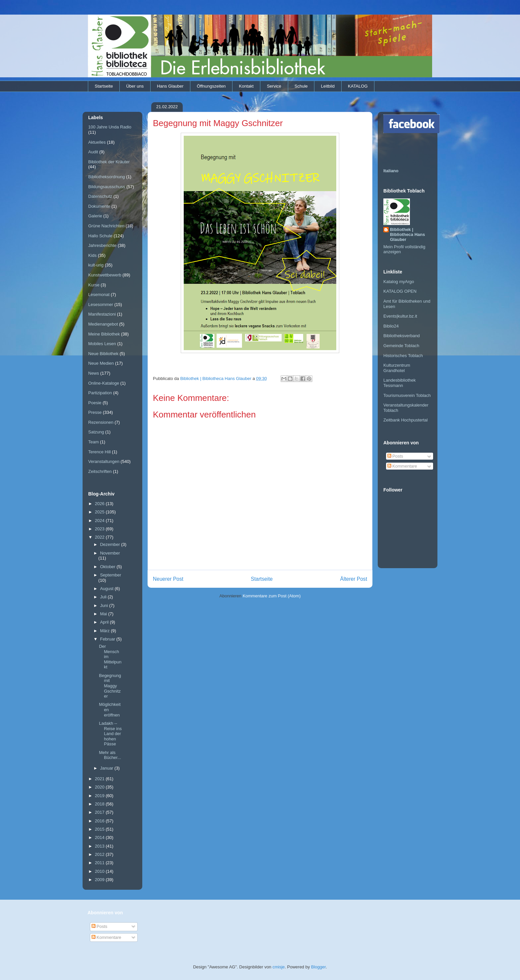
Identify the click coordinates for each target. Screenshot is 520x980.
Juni (105, 605)
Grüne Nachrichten (106, 226)
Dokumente (99, 206)
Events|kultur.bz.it (400, 316)
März (106, 631)
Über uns (135, 86)
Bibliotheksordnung (107, 177)
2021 (100, 779)
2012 (100, 854)
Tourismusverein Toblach (407, 395)
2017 (100, 812)
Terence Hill (99, 452)
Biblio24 (391, 326)
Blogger (318, 967)
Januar (107, 768)
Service (274, 86)
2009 (100, 880)
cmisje (279, 967)
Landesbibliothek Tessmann (400, 383)
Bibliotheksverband (402, 336)
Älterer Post (354, 579)
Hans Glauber (170, 86)
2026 (100, 504)
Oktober (108, 567)
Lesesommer (101, 304)
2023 (100, 529)
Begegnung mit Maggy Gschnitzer (110, 686)
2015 (100, 829)
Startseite (104, 86)
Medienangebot (103, 324)
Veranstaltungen (104, 461)
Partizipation (100, 393)
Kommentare (402, 466)
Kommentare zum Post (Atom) (272, 596)
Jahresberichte (102, 245)
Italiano (391, 171)
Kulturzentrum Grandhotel (397, 368)
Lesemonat (99, 295)
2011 (100, 863)
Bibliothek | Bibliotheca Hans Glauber (407, 234)
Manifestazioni (102, 314)
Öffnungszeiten (211, 86)
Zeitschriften (100, 471)
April (105, 622)
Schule (301, 86)
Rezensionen (101, 422)
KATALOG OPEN (400, 291)
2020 (100, 787)
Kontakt (246, 86)
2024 (100, 521)
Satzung (96, 432)
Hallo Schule (100, 236)
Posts (395, 456)
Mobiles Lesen (102, 344)
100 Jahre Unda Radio (110, 127)
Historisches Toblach (403, 356)
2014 (100, 837)
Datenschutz (100, 196)
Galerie (95, 216)
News (94, 373)
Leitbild (328, 86)
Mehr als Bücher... (110, 755)
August (107, 589)
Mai (104, 614)
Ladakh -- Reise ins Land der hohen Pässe (110, 734)
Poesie (95, 403)
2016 (100, 821)
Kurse (94, 285)
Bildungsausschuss (107, 187)
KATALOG (358, 86)
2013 (100, 846)
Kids (92, 255)
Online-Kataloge (104, 383)
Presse (95, 412)
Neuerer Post (168, 579)
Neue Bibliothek (103, 354)
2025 (100, 512)
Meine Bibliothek (104, 334)
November (110, 553)
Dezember (111, 544)
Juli (104, 597)
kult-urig (96, 265)
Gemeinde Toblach (401, 346)
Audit (93, 152)
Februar (108, 639)
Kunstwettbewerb (105, 275)
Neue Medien (101, 363)
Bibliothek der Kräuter (109, 162)
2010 (100, 871)
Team (94, 442)
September (111, 575)
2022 (100, 537)
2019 (100, 796)
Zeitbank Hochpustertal (406, 420)
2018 (100, 804)
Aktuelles (97, 142)
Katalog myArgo (399, 282)
